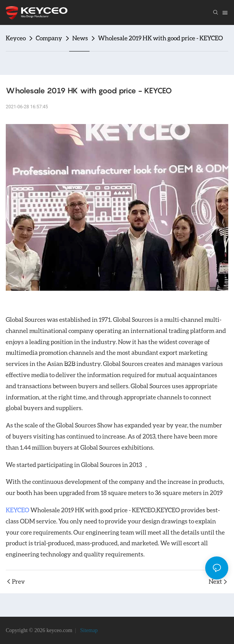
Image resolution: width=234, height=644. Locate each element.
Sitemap (88, 630)
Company (49, 38)
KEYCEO (17, 510)
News (80, 38)
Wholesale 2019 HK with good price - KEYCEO (160, 38)
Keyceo (16, 38)
